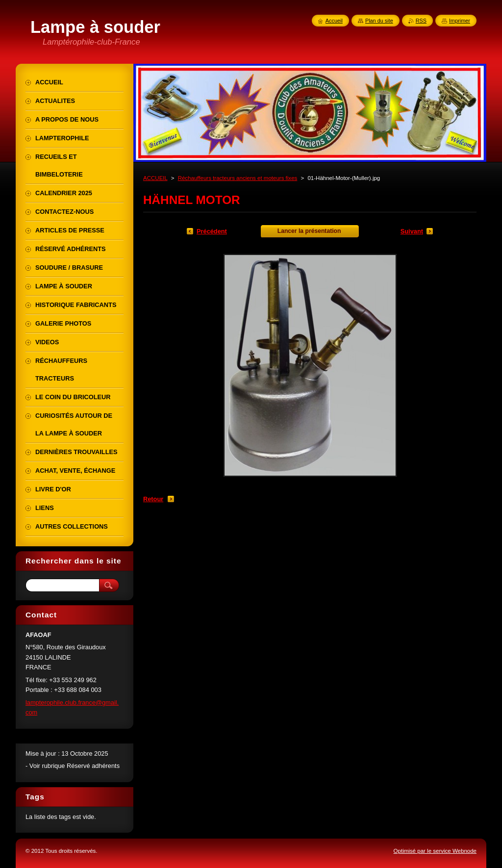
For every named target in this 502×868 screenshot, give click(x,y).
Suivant (412, 231)
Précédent (212, 231)
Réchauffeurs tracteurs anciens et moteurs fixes (238, 178)
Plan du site (379, 21)
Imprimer (460, 21)
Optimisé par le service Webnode (435, 851)
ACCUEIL (155, 178)
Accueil (334, 21)
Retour (153, 499)
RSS (421, 21)
